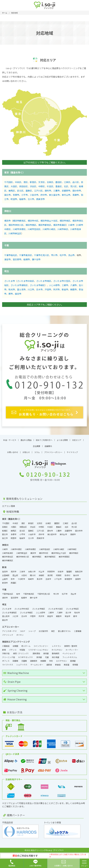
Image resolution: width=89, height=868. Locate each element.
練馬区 (12, 191)
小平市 (24, 195)
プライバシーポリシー (53, 452)
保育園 (75, 665)
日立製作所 (43, 631)
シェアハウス (22, 665)
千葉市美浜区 (26, 255)
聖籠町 (69, 572)
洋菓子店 (6, 653)
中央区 (18, 182)
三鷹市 (56, 191)
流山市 (71, 255)
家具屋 (39, 657)
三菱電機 (78, 631)
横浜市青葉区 (60, 225)
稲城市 (22, 199)
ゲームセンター (37, 665)
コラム (37, 452)
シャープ (32, 631)
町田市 (14, 199)
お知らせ (26, 452)
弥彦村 (67, 575)
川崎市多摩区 (19, 229)
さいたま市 (10, 281)
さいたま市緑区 (37, 285)
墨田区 (59, 182)
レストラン (56, 646)
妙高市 (61, 572)
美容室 (66, 665)
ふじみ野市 (54, 285)
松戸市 (63, 255)
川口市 (31, 289)
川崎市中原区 (16, 549)
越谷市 (18, 294)
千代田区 (9, 182)
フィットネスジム (70, 657)
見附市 (14, 572)
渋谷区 (33, 186)
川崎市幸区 (63, 229)
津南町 (41, 575)
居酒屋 (73, 661)
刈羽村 (24, 575)
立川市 (31, 199)
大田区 (14, 186)
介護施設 (6, 646)
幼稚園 (15, 646)
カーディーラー (72, 650)
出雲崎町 (6, 575)
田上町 (15, 575)
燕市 (13, 579)
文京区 (42, 182)
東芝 (53, 631)
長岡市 (78, 579)
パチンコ (13, 650)
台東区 (50, 182)
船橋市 (27, 259)
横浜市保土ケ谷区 (49, 221)
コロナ (23, 631)
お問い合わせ (13, 452)
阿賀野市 (51, 572)
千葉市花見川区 (42, 255)
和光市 (12, 289)
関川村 (33, 575)
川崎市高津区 (8, 553)
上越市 (5, 579)
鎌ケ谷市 (36, 259)
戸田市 (48, 289)
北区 (66, 186)
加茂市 (5, 572)
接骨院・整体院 (71, 646)
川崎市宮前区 (34, 229)
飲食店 (58, 665)
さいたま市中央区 (26, 281)
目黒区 (5, 527)
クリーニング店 (9, 657)
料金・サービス (10, 440)
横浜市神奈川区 (16, 225)
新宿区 (33, 182)
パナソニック (8, 635)
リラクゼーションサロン (38, 650)
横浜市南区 (65, 221)
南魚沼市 (79, 572)
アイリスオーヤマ (9, 631)
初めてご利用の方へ (44, 440)
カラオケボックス (26, 657)
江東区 (67, 182)
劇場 (4, 650)
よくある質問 (62, 440)
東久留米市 (54, 195)
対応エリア (77, 440)
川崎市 (71, 225)
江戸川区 (38, 191)
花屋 (47, 657)
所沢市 (56, 289)
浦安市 (7, 259)
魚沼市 (40, 579)
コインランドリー (41, 646)
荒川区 (73, 186)
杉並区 (50, 186)
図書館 (15, 661)
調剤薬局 (36, 653)
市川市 (54, 255)
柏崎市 (31, 579)
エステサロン (61, 661)
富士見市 (21, 289)
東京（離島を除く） (15, 172)
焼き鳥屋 (56, 657)
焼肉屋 (46, 653)
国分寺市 (77, 191)
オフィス (6, 661)
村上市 (41, 572)
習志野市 (17, 259)
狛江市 (5, 538)
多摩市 (16, 195)
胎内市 (76, 575)
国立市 (7, 195)
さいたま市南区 (44, 281)
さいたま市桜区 (72, 609)
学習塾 (22, 650)
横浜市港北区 (8, 557)
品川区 (76, 182)
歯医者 (49, 665)
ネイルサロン (57, 650)
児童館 (24, 661)
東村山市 (66, 195)
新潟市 (5, 583)
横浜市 (7, 221)
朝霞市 (73, 289)
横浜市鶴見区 (19, 221)
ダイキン (20, 635)
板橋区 (5, 531)
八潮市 (73, 285)
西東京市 (40, 199)
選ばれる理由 (26, 440)
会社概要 (37, 446)
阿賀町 (59, 575)
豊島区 (59, 186)
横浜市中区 (33, 221)
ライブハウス (8, 665)
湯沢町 (50, 575)
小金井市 (34, 195)
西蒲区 (14, 583)
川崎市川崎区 (49, 229)
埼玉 (7, 271)
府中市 (44, 195)
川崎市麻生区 (15, 233)
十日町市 (21, 579)
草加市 (67, 616)
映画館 (43, 661)
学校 (51, 661)
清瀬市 (76, 195)
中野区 (42, 186)
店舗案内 (48, 446)
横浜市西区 (31, 225)
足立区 (20, 191)
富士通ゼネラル (64, 631)
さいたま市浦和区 (19, 285)
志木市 (39, 289)
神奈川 (8, 211)
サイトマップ (72, 452)
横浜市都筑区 (45, 225)
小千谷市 (58, 579)
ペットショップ (69, 653)
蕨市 (11, 294)
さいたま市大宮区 (62, 281)
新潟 (4, 567)
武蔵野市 (66, 191)
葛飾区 (29, 191)
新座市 (65, 289)
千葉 (7, 245)
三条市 (22, 572)
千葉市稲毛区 (11, 255)
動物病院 (56, 653)
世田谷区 (23, 186)
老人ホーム (26, 646)
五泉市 (48, 579)
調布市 (48, 191)
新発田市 (68, 579)
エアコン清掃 (9, 506)
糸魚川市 (32, 572)
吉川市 (68, 613)
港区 (26, 182)
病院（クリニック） (21, 653)
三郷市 (65, 285)
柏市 (18, 594)
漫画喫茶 (34, 661)
